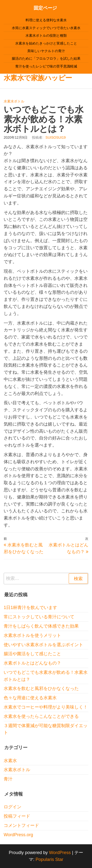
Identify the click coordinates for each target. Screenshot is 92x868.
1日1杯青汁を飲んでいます (30, 608)
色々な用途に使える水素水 (30, 698)
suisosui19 (55, 137)
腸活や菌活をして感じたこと (32, 654)
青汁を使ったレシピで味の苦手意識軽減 (46, 66)
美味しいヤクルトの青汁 (46, 51)
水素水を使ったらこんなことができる (41, 716)
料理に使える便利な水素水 (46, 20)
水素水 (10, 761)
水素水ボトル (14, 101)
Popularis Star (49, 859)
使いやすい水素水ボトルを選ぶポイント (43, 645)
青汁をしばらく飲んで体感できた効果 (41, 626)
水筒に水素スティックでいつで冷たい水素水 (46, 28)
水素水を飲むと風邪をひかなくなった (41, 688)
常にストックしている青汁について (39, 617)
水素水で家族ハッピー (38, 78)
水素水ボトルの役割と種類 (46, 35)
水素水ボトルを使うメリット (32, 635)
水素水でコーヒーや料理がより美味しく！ (46, 707)
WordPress (60, 853)
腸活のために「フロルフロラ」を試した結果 (46, 58)
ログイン (13, 807)
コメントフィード (21, 825)
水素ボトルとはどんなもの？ (32, 663)
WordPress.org (18, 835)
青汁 (8, 779)
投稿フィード (17, 816)
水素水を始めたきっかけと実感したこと (46, 43)
